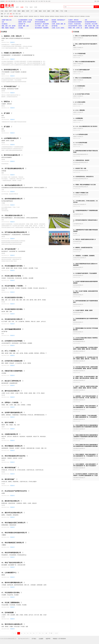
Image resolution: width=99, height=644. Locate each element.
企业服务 (41, 639)
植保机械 (31, 16)
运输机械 (21, 16)
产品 (27, 7)
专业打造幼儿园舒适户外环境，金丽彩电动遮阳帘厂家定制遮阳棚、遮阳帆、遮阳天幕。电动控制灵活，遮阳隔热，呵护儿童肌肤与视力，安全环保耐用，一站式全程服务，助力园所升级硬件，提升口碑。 (24, 227)
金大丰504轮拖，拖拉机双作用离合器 (10, 194)
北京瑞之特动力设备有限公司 (80, 204)
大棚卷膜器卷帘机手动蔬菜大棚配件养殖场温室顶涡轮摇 (14, 122)
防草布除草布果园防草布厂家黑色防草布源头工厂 (12, 149)
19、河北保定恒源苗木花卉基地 (12, 298)
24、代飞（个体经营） (9, 351)
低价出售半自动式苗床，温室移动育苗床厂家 (11, 259)
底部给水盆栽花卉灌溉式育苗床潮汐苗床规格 (11, 244)
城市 (17, 7)
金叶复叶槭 (4, 331)
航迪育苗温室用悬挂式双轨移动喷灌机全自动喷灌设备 (13, 241)
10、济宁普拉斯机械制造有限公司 (13, 168)
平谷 (44, 1)
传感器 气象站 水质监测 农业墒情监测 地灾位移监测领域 (16, 38)
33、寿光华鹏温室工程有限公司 (12, 446)
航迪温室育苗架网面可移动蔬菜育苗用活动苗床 (12, 243)
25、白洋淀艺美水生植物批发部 (12, 361)
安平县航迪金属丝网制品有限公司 (81, 162)
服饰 (23, 11)
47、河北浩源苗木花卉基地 (11, 593)
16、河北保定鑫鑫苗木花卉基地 (12, 266)
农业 (6, 11)
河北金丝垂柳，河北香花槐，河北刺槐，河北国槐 (14, 605)
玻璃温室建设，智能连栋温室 (9, 525)
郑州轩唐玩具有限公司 (78, 267)
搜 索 (96, 7)
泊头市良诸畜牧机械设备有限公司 (81, 154)
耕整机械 (71, 16)
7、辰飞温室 (6, 127)
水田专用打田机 (5, 211)
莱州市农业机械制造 (7, 157)
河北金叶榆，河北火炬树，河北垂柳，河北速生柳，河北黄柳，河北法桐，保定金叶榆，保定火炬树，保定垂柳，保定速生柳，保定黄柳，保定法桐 (38, 288)
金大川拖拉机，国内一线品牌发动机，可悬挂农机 (12, 177)
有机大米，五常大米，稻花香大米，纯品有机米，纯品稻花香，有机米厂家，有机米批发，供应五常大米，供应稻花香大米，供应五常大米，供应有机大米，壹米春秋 (43, 437)
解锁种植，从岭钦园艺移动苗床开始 (9, 97)
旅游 (40, 11)
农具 (3, 116)
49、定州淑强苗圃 (8, 613)
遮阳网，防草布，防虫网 (8, 141)
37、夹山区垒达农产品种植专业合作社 (14, 491)
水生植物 (4, 373)
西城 (12, 1)
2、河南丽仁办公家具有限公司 (12, 53)
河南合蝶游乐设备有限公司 (79, 351)
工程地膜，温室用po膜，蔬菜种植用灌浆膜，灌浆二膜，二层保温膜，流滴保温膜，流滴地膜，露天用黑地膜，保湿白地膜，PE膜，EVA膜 (36, 585)
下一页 (51, 633)
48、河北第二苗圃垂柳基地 (11, 603)
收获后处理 (77, 16)
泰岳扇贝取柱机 (5, 164)
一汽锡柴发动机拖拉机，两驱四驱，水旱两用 (11, 180)
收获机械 (52, 16)
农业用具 (11, 16)
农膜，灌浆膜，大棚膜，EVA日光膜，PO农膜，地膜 (15, 627)
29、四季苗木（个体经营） (11, 403)
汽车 (15, 11)
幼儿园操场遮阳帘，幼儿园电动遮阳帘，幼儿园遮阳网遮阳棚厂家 (18, 55)
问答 (36, 7)
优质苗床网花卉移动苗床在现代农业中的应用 (11, 258)
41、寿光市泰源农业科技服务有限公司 (14, 533)
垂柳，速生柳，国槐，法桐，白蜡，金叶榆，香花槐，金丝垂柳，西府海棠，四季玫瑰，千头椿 (25, 353)
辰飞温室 (75, 233)
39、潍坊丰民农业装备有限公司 (12, 513)
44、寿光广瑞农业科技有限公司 (12, 563)
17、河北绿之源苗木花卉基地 (11, 276)
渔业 (20, 14)
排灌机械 (16, 16)
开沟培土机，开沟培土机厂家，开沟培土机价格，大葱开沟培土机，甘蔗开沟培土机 (22, 470)
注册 (95, 1)
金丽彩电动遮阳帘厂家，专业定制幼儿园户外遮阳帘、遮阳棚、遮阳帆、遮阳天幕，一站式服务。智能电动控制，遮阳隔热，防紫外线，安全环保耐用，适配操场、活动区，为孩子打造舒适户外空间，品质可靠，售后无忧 (24, 226)
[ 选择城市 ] (3, 1)
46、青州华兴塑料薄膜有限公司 (12, 583)
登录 (98, 1)
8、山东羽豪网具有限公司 (10, 138)
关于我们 (34, 639)
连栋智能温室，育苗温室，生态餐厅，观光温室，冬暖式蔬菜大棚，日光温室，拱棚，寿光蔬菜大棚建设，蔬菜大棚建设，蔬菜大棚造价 (35, 448)
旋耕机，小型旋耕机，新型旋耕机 (10, 515)
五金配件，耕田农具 (7, 104)
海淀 (23, 1)
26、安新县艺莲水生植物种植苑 (12, 371)
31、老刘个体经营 (8, 423)
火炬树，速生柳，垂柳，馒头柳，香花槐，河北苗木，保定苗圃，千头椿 (20, 268)
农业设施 (87, 16)
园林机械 (82, 16)
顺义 (34, 1)
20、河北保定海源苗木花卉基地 (12, 309)
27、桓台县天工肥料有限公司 (11, 381)
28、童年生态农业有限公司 (11, 391)
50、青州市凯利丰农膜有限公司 (12, 624)
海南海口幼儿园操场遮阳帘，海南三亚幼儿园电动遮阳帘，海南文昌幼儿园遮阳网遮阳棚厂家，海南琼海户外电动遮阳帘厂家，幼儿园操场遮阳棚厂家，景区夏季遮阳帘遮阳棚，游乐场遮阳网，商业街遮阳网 (24, 63)
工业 (2, 11)
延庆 (49, 1)
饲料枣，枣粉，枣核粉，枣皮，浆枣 (11, 425)
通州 (32, 1)
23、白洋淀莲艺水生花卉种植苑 (12, 341)
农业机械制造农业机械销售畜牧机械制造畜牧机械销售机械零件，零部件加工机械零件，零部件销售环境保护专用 (30, 188)
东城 (9, 1)
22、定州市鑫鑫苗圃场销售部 (11, 329)
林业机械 (57, 16)
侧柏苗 (3, 575)
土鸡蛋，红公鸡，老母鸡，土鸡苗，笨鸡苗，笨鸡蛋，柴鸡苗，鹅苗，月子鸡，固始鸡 (23, 393)
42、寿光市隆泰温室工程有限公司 (13, 543)
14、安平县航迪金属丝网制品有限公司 (14, 232)
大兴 (39, 1)
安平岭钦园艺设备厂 (78, 242)
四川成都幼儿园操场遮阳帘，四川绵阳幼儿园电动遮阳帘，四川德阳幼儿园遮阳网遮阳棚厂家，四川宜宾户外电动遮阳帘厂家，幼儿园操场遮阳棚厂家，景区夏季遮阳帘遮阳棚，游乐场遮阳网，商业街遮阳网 (24, 61)
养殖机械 (42, 16)
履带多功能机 (4, 209)
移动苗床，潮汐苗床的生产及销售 (10, 89)
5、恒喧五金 (6, 102)
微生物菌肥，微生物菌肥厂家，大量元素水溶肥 (13, 565)
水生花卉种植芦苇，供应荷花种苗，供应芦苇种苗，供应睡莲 (17, 343)
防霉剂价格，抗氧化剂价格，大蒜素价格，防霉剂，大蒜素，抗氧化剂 (19, 503)
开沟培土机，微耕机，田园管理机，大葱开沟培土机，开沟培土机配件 (19, 482)
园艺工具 (67, 16)
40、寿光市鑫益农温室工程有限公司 (13, 523)
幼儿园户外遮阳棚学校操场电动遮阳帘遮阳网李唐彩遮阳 (14, 82)
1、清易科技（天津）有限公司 (12, 36)
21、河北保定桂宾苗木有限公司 (12, 319)
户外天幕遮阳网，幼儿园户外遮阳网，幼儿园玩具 (14, 72)
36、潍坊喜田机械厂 (8, 479)
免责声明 (48, 639)
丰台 (17, 1)
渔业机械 (47, 16)
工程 (66, 11)
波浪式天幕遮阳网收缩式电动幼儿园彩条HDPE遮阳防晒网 (14, 78)
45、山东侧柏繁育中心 (9, 573)
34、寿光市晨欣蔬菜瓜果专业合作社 (13, 456)
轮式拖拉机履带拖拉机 (7, 201)
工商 (53, 11)
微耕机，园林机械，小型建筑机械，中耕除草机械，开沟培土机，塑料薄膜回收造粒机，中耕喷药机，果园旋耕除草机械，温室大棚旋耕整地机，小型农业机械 (41, 415)
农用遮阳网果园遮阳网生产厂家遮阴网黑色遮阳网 (12, 147)
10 (46, 633)
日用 (28, 11)
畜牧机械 (62, 16)
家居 (19, 11)
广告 (62, 11)
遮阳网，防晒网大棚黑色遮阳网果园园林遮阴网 (12, 150)
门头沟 (26, 1)
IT (32, 11)
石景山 (20, 1)
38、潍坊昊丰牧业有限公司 (11, 501)
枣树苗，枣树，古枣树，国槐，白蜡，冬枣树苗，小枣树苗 (16, 405)
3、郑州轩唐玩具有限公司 (10, 70)
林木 (14, 14)
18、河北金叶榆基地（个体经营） (13, 286)
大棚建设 (4, 535)
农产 (5, 14)
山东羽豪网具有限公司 (78, 214)
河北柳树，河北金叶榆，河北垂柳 (10, 595)
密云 (47, 1)
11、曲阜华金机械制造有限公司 (12, 185)
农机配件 (26, 16)
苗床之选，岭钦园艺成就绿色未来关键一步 (11, 95)
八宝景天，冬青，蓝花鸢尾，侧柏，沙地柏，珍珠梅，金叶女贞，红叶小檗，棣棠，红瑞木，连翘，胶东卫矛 (29, 615)
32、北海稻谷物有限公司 (10, 434)
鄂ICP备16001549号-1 (24, 639)
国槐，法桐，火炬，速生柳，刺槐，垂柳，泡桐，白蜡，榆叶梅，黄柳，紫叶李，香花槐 (24, 300)
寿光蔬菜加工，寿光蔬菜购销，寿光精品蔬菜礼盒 (14, 555)
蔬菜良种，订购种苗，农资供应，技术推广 (12, 458)
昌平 (37, 1)
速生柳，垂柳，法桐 (7, 312)
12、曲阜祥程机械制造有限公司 (12, 199)
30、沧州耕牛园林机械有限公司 (12, 413)
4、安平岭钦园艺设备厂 (9, 86)
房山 (29, 1)
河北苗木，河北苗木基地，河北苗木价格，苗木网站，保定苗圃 (17, 278)
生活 (45, 11)
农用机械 (4, 171)
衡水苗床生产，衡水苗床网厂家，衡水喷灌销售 (13, 251)
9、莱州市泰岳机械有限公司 (11, 155)
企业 (22, 7)
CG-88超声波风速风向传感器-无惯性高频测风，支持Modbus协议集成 (17, 46)
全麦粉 (3, 493)
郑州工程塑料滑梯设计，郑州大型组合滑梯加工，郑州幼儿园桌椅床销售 (20, 218)
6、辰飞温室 (6, 113)
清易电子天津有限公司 (78, 38)
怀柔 (42, 1)
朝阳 (14, 1)
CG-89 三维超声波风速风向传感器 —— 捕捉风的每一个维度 (15, 48)
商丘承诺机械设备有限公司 (79, 341)
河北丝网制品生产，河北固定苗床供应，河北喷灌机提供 (16, 235)
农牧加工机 (36, 16)
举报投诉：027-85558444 (59, 639)
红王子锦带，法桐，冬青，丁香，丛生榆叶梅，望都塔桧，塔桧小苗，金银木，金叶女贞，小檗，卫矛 (27, 322)
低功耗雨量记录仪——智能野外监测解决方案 (11, 45)
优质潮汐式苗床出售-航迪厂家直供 (9, 261)
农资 (8, 14)
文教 (36, 11)
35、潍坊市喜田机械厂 (9, 468)
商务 (57, 11)
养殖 (17, 14)
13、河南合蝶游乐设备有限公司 (12, 215)
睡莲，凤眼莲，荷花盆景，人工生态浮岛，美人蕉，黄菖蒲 (16, 363)
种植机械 (6, 16)
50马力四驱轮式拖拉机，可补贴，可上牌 (10, 207)
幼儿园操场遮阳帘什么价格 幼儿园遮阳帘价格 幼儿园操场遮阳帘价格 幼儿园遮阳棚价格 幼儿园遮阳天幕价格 (24, 65)
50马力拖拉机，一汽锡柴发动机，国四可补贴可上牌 (13, 179)
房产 (11, 11)
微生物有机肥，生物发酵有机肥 (9, 383)
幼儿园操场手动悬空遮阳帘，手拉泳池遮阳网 (11, 80)
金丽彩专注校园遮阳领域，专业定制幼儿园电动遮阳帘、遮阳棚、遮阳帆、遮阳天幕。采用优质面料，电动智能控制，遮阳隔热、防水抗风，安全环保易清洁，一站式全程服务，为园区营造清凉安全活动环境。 (24, 224)
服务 (49, 11)
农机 (11, 14)
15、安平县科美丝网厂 (9, 249)
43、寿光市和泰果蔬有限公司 (11, 553)
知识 (31, 7)
